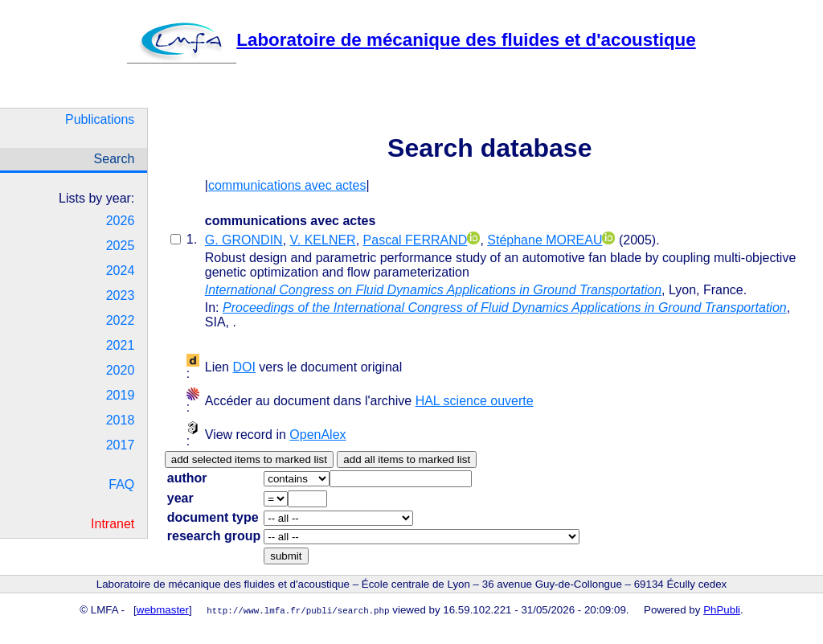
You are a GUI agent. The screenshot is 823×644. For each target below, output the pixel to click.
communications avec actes (287, 185)
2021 (121, 345)
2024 (121, 271)
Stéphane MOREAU (545, 240)
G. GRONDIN (244, 240)
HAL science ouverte (475, 401)
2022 (121, 320)
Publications (100, 119)
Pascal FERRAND (416, 240)
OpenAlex (317, 435)
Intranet (113, 524)
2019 (121, 395)
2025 (121, 246)
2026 (121, 221)
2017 (121, 445)
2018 (121, 420)
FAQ (121, 484)
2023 (121, 295)
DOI (244, 367)
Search (115, 159)
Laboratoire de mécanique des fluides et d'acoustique (411, 40)
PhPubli (722, 610)
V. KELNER (323, 240)
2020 (121, 370)
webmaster (163, 610)
